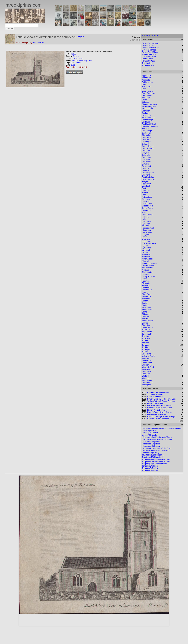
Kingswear (147, 230)
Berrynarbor (147, 95)
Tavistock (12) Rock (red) (153, 457)
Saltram (145, 301)
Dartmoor (146, 159)
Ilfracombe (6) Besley (151, 446)
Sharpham (146, 307)
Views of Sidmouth (155, 397)
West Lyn (146, 374)
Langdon (146, 235)
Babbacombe (148, 82)
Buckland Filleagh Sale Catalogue (162, 417)
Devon (80, 37)
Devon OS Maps (149, 50)
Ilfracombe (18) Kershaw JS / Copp (157, 439)
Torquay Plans (148, 65)
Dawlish (145, 164)
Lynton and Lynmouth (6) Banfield (156, 448)
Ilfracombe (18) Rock (151, 442)
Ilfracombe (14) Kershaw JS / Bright (157, 437)
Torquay (145, 345)
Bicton (145, 100)
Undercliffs (147, 354)
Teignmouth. (147, 334)
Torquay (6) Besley (150, 468)
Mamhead (146, 254)
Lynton (145, 252)
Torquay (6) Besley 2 (151, 470)
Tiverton (145, 336)
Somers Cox (38, 43)
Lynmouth (146, 250)
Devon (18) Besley (150, 433)
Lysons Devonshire (155, 403)
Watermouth (147, 363)
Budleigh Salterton (150, 126)
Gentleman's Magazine (82, 60)
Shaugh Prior (148, 310)
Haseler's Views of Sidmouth (159, 406)
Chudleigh (146, 137)
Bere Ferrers (147, 91)
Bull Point (146, 128)
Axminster (78, 58)
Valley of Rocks (149, 356)
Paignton (146, 281)
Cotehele (146, 155)
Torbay (145, 341)
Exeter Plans (147, 59)
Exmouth (146, 190)
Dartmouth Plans (149, 56)
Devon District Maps (151, 48)
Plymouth (146, 283)
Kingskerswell (148, 228)
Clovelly (145, 140)
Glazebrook (147, 204)
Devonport (146, 166)
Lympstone (147, 248)
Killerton (145, 226)
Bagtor (145, 84)
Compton (146, 151)
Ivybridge (146, 223)
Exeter (145, 188)
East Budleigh (148, 177)
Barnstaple (147, 87)
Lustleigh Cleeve (149, 243)
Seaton (145, 303)
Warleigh (146, 358)
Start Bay (146, 325)
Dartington (146, 157)
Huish (144, 219)
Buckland (146, 122)
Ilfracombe (147, 221)
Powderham (147, 290)
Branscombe (147, 109)
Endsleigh (146, 186)
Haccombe (147, 210)
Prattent (78, 63)
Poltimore (146, 288)
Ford (144, 195)
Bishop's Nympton (150, 104)
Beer (144, 89)
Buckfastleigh (148, 120)
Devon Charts (148, 45)
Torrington (146, 349)
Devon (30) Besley (150, 435)
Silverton (146, 316)
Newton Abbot (148, 265)
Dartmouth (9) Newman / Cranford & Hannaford (162, 428)
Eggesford (146, 184)
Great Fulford (148, 206)
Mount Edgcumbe (150, 263)
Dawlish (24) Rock (150, 431)
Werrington (147, 371)
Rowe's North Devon (156, 410)
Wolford (145, 376)
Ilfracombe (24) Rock (151, 444)
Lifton (144, 237)
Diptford (145, 168)
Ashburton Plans (149, 54)
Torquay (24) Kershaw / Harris (155, 464)
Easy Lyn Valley (149, 179)
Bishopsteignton (149, 106)
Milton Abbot (147, 259)
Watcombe (147, 360)
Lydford (145, 246)
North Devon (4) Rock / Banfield (156, 450)
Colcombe (146, 144)
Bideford (146, 102)
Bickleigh (146, 98)
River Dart (146, 294)
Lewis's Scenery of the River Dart (161, 399)
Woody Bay (147, 380)
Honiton (145, 217)
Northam (146, 270)
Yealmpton (147, 385)
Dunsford (146, 175)
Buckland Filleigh (149, 124)
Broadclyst (147, 115)
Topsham (146, 338)
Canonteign (147, 131)
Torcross (146, 343)
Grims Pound (148, 208)
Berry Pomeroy (148, 93)
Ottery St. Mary (148, 276)
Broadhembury (148, 117)
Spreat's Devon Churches (158, 419)
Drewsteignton (148, 173)
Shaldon (146, 305)
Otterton (145, 274)
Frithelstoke (147, 197)
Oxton (145, 279)
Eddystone (147, 182)
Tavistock (146, 330)
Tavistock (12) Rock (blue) (153, 455)
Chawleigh (147, 135)
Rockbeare (147, 296)
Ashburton (146, 78)
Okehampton (147, 272)
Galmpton (146, 199)
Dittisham (146, 170)
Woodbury (146, 378)
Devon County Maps (151, 43)
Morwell (145, 261)
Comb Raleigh (148, 146)
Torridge (145, 347)
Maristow (146, 257)
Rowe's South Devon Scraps (159, 412)
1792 (73, 65)
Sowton (145, 323)
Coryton (145, 153)
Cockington (147, 142)
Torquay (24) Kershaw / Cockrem (156, 459)
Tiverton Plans (148, 63)
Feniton (145, 193)
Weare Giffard (148, 367)
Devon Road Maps (150, 52)
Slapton (145, 318)
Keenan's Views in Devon (158, 392)
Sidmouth (146, 314)
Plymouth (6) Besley (151, 453)
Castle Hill (146, 133)
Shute (145, 312)
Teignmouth (147, 332)
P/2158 (73, 54)
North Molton (147, 268)
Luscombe (146, 241)
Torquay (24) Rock (150, 466)
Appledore (146, 75)
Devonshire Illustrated (157, 414)
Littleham (146, 239)
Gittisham (146, 201)
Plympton (146, 285)
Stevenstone (147, 327)
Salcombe (146, 299)
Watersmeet (147, 365)
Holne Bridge (148, 215)
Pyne (144, 292)
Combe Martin (148, 148)
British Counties (150, 36)
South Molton (148, 321)
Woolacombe (148, 383)
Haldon (145, 212)
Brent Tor (146, 111)
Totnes (145, 352)
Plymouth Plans (149, 61)
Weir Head (147, 369)
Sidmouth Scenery (155, 394)
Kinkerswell (147, 232)
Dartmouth (147, 162)
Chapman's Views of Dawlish (160, 408)
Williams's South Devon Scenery (161, 401)
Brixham (146, 113)
